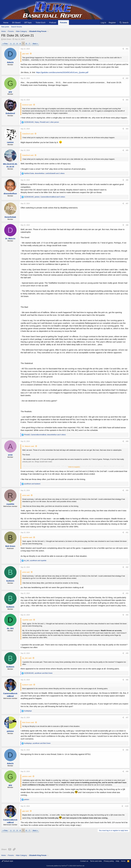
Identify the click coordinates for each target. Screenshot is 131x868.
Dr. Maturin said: (28, 446)
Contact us (84, 861)
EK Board (16, 23)
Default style (7, 861)
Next (34, 44)
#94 (127, 615)
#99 (127, 771)
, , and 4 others (45, 435)
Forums (64, 23)
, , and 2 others (44, 173)
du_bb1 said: (27, 658)
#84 (127, 129)
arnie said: (26, 495)
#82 (127, 78)
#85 (127, 150)
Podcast (53, 23)
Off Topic (28, 23)
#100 (127, 806)
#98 (127, 750)
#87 (127, 204)
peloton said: (27, 776)
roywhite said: (27, 537)
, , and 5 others (45, 197)
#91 (127, 533)
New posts (5, 27)
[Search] (124, 23)
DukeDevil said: (28, 134)
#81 (127, 49)
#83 (127, 100)
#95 (127, 653)
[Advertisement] (48, 841)
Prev (6, 44)
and (32, 484)
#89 (127, 441)
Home (6, 23)
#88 (127, 225)
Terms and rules (96, 861)
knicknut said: (27, 105)
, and (35, 561)
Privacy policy (109, 861)
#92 (127, 567)
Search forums (17, 27)
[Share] (123, 49)
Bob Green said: (28, 722)
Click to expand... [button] (75, 467)
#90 (127, 490)
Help (118, 861)
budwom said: (27, 685)
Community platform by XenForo (65, 866)
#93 (127, 593)
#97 (127, 718)
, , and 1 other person (41, 122)
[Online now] (10, 89)
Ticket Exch (40, 23)
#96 (127, 680)
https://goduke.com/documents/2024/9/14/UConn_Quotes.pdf (62, 72)
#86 (127, 180)
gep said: (26, 54)
